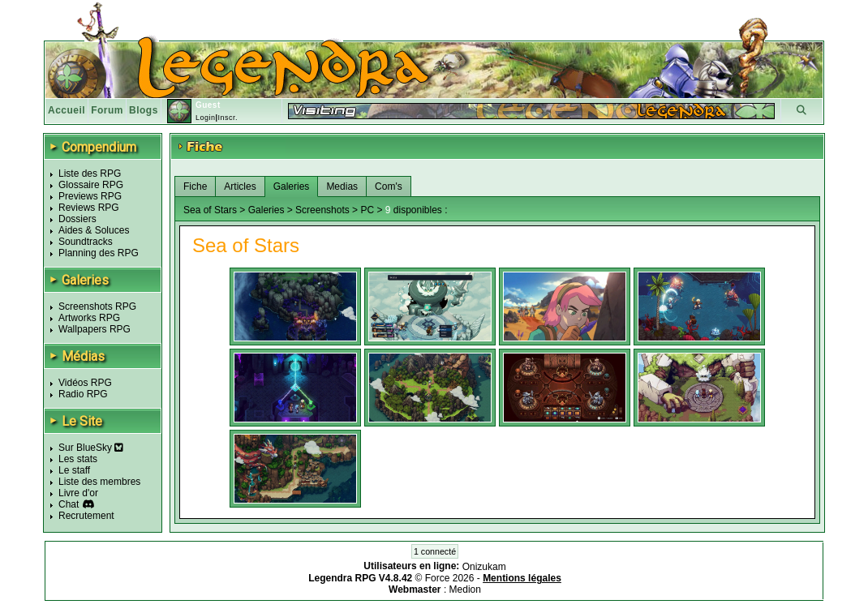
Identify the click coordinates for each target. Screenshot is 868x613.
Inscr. (228, 118)
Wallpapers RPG (95, 329)
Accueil (67, 110)
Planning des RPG (99, 253)
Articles (240, 186)
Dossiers (77, 219)
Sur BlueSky (91, 448)
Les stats (78, 459)
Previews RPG (90, 196)
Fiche (195, 186)
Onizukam (484, 567)
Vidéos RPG (85, 383)
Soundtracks (86, 242)
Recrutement (86, 516)
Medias (342, 186)
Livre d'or (78, 493)
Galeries (292, 186)
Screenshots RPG (97, 306)
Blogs (144, 110)
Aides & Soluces (94, 230)
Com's (389, 186)
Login (206, 118)
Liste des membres (99, 482)
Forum (107, 110)
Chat (69, 504)
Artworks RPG (89, 318)
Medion (465, 589)
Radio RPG (83, 394)
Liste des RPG (90, 174)
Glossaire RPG (91, 185)
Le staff (74, 470)
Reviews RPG (89, 208)
